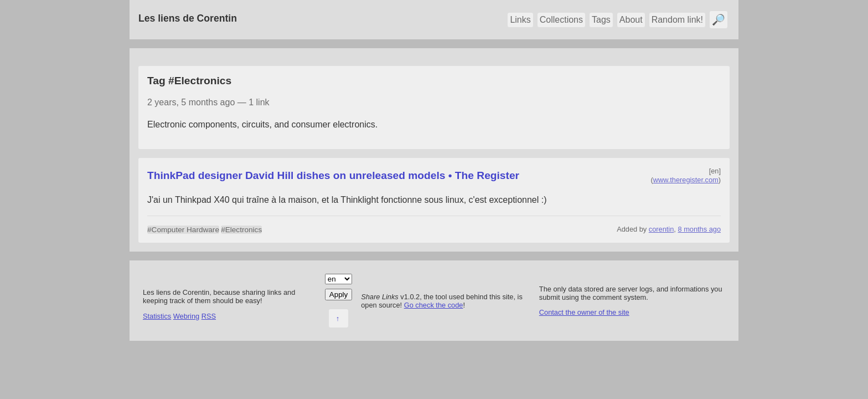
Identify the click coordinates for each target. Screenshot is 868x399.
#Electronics (241, 230)
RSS (209, 316)
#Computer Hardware (183, 230)
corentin (662, 229)
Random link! (677, 20)
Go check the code (434, 305)
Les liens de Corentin (188, 18)
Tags (601, 20)
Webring (186, 316)
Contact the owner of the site (584, 312)
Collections (561, 20)
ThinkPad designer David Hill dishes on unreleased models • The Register (333, 175)
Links (520, 20)
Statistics (157, 316)
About (631, 20)
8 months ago (699, 229)
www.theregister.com (686, 180)
